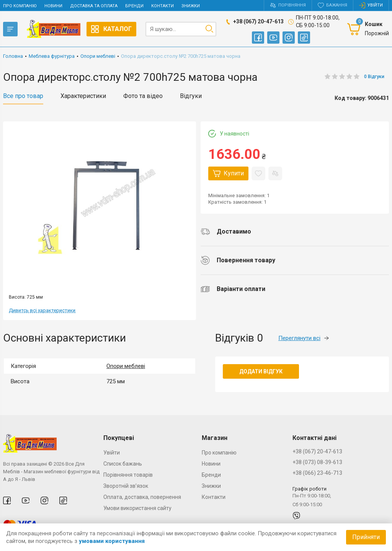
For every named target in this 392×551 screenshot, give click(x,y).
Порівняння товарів (128, 475)
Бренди (134, 6)
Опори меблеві (126, 366)
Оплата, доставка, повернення (142, 497)
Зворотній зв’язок (126, 486)
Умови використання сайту (137, 508)
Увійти (112, 453)
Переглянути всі (304, 338)
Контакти (163, 6)
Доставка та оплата (94, 6)
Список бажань (123, 464)
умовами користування (112, 541)
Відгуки (191, 96)
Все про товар (23, 96)
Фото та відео (143, 96)
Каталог (111, 29)
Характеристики (83, 96)
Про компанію (20, 6)
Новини (53, 6)
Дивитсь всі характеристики (42, 310)
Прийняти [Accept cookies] (366, 537)
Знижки (191, 6)
